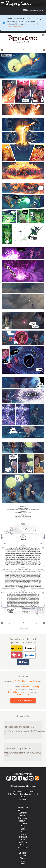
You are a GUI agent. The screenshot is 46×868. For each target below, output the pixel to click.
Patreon (23, 856)
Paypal (23, 861)
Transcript (24, 629)
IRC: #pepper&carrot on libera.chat (23, 794)
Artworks (23, 813)
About (23, 831)
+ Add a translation (15, 27)
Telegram (23, 799)
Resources (23, 821)
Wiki (23, 840)
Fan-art (23, 815)
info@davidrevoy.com (27, 786)
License (23, 834)
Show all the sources (23, 701)
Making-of (23, 842)
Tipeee (23, 858)
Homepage (23, 807)
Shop (23, 826)
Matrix (23, 797)
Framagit (23, 837)
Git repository (23, 695)
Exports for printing (23, 692)
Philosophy (23, 818)
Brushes (23, 845)
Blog (23, 829)
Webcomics (23, 810)
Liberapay (23, 853)
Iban (23, 864)
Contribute (23, 823)
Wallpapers (23, 848)
